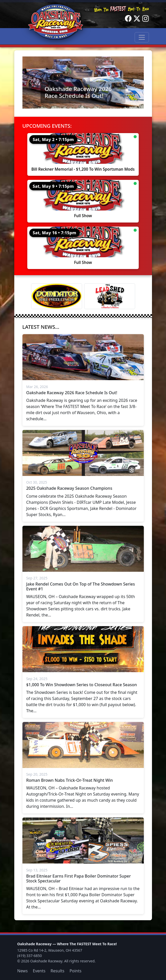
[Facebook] (128, 19)
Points (76, 971)
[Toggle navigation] (142, 37)
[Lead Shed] (110, 296)
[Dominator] (57, 296)
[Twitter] (137, 19)
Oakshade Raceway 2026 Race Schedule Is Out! (78, 92)
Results (57, 971)
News (23, 971)
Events (39, 971)
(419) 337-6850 (30, 956)
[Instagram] (146, 19)
